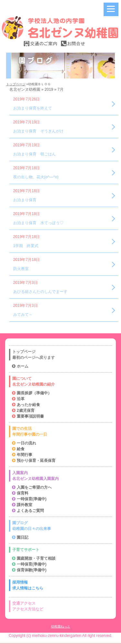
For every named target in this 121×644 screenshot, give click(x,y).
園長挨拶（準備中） (34, 393)
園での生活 (61, 432)
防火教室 (21, 269)
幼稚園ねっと (61, 626)
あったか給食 (28, 405)
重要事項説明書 (30, 416)
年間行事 (25, 455)
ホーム (23, 366)
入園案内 (61, 476)
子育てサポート (26, 550)
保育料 (23, 493)
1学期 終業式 (26, 246)
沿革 (21, 399)
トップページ (16, 84)
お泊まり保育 (25, 200)
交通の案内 (41, 43)
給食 (21, 449)
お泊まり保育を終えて (33, 108)
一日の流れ (26, 443)
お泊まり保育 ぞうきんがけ (38, 131)
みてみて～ (23, 315)
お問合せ (73, 43)
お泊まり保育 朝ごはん (35, 154)
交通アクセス (61, 607)
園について (61, 382)
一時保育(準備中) (32, 499)
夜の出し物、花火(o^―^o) (36, 177)
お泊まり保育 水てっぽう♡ (38, 223)
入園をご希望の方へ (34, 487)
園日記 (23, 537)
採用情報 (61, 586)
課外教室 (25, 505)
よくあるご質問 (30, 511)
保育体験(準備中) (32, 570)
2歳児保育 (26, 410)
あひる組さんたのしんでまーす (40, 292)
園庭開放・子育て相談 (36, 558)
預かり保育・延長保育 (36, 461)
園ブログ (61, 526)
